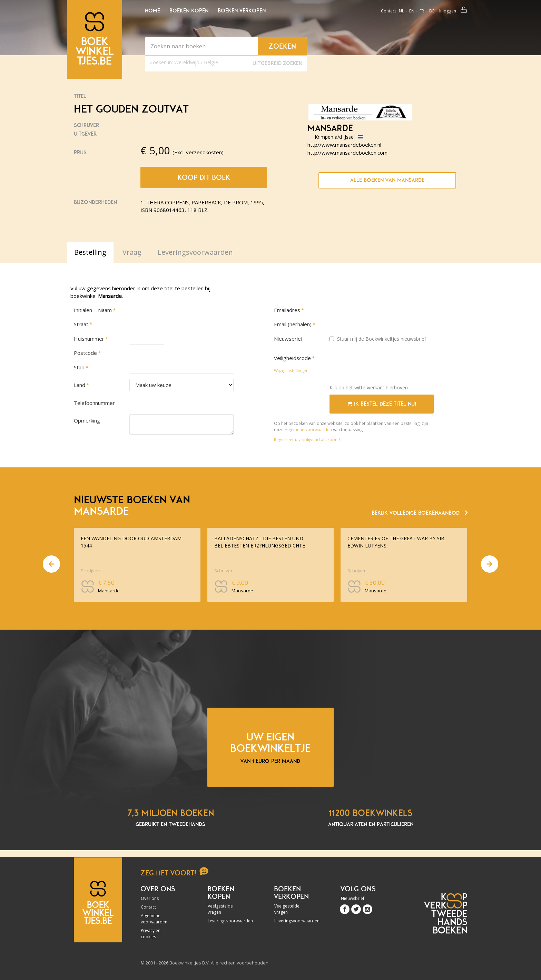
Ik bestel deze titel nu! (382, 404)
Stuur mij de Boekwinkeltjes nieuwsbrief (378, 339)
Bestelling (90, 252)
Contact (388, 11)
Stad (79, 367)
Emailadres (287, 310)
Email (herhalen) (293, 324)
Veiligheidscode (292, 358)
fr (422, 11)
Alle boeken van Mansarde (387, 180)
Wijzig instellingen (291, 371)
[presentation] (382, 366)
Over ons (150, 898)
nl (401, 11)
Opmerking (87, 420)
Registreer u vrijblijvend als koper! (307, 440)
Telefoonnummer (94, 403)
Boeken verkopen (242, 11)
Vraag (132, 252)
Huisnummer (89, 339)
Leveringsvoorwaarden (226, 921)
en (412, 11)
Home (153, 11)
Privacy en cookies (151, 934)
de (432, 11)
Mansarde (330, 128)
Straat (81, 324)
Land (80, 385)
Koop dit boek (204, 177)
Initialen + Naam (93, 310)
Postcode (85, 353)
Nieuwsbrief (288, 339)
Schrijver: (90, 571)
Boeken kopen (189, 11)
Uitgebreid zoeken (277, 63)
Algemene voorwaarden (308, 430)
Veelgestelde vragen (220, 909)
